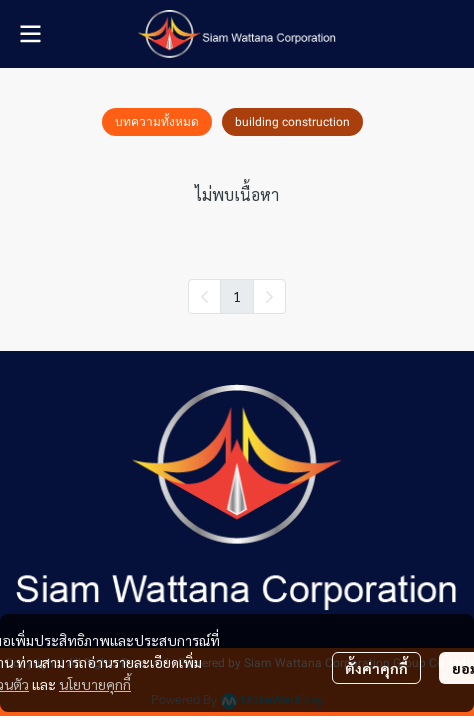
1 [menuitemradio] (237, 296)
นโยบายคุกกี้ (95, 684)
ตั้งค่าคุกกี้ (376, 668)
